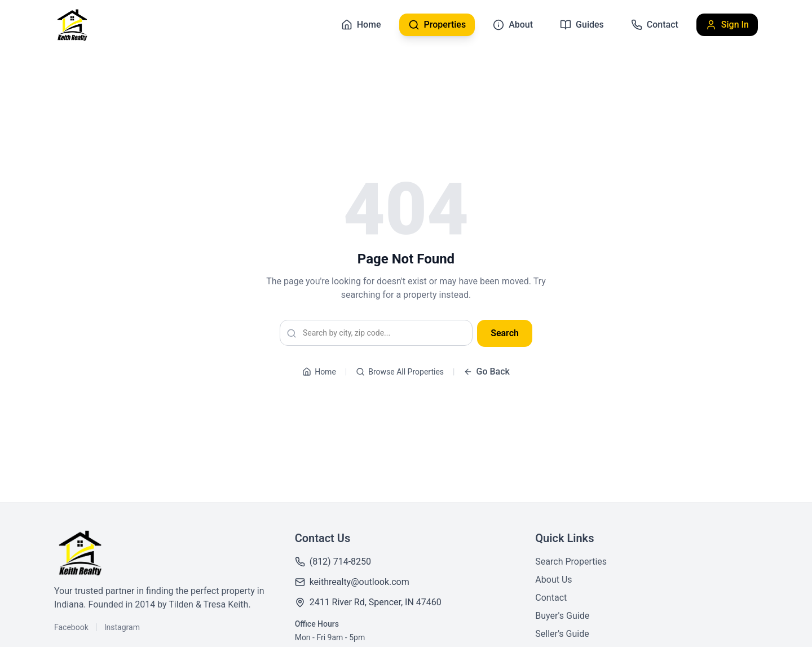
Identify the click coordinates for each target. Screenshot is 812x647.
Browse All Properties (400, 372)
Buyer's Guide (562, 616)
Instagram (122, 627)
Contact (551, 598)
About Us (553, 580)
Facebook (71, 627)
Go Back (486, 371)
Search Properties (571, 562)
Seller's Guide (562, 634)
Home (319, 372)
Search (505, 333)
